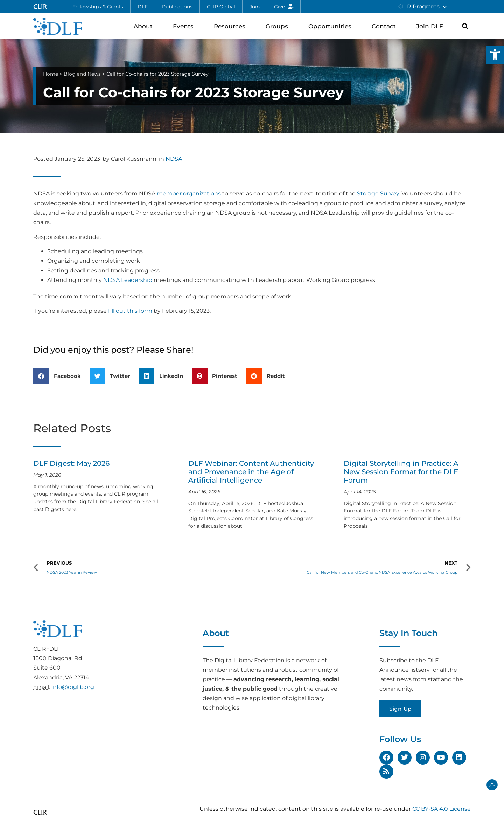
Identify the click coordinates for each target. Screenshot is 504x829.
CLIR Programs (422, 7)
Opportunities (332, 26)
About (145, 26)
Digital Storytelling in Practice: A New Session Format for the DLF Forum (401, 472)
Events (185, 26)
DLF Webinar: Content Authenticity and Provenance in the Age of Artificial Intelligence (251, 472)
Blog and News (82, 74)
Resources (231, 26)
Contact (386, 26)
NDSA (174, 159)
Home (51, 74)
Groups (279, 26)
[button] (495, 55)
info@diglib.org (73, 687)
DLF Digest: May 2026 (71, 463)
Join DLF (431, 26)
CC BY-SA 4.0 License (442, 809)
